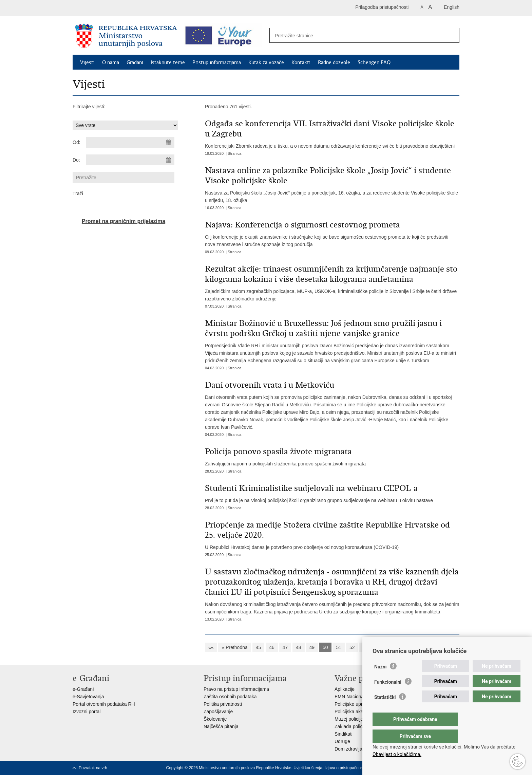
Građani (135, 62)
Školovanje (215, 719)
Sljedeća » (401, 647)
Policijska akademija (356, 712)
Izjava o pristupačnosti (345, 768)
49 (312, 647)
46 (272, 647)
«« (211, 647)
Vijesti (87, 62)
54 (379, 647)
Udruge (342, 741)
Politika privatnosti (223, 704)
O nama (111, 62)
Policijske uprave (352, 704)
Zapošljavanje (218, 712)
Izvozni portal (87, 712)
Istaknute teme (168, 62)
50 (325, 647)
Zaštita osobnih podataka (230, 697)
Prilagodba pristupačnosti (382, 7)
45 (259, 647)
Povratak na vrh (93, 768)
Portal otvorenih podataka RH (104, 704)
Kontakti (301, 62)
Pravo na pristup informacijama (236, 689)
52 (352, 647)
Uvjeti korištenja (308, 768)
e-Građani (83, 689)
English (452, 7)
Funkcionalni (388, 696)
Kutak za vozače (266, 62)
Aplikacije (345, 689)
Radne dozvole (334, 62)
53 (365, 647)
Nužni (380, 680)
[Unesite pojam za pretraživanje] (357, 35)
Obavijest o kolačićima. (397, 754)
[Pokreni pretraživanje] (451, 36)
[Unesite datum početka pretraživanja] (130, 142)
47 (285, 647)
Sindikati (344, 734)
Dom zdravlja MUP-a (356, 749)
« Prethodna (234, 647)
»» (423, 647)
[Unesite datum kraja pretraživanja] (130, 160)
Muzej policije (349, 719)
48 (299, 647)
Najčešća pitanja (221, 726)
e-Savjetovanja (88, 697)
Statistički (385, 711)
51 (339, 647)
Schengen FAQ (374, 62)
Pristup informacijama (217, 62)
